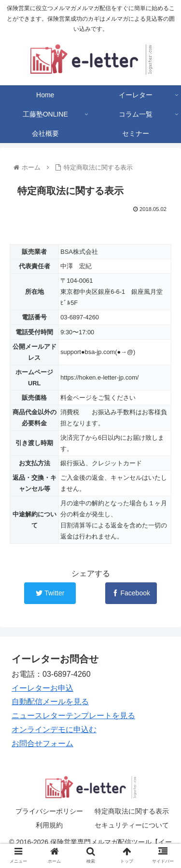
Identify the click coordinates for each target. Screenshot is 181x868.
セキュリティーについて (132, 825)
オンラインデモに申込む (54, 730)
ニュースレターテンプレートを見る (73, 716)
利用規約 (49, 825)
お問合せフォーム (42, 743)
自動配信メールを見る (50, 702)
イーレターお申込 (42, 688)
